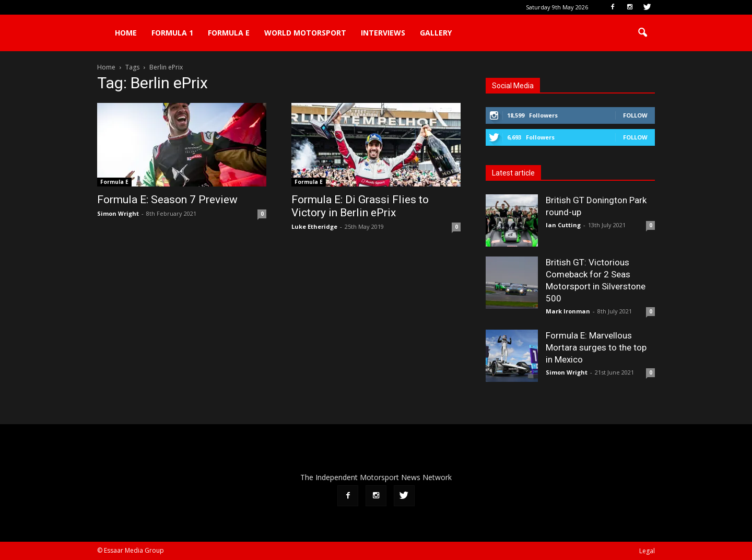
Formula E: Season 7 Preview (167, 200)
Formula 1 (172, 33)
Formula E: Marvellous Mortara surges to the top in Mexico (596, 347)
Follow (635, 115)
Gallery (436, 33)
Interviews (383, 33)
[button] (642, 33)
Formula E (229, 33)
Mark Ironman (568, 311)
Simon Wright (118, 213)
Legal (647, 551)
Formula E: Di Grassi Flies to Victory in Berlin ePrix (360, 206)
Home (126, 33)
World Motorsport (305, 33)
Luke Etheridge (314, 226)
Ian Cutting (563, 225)
